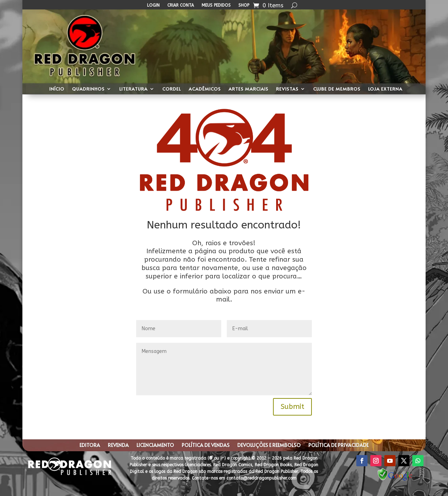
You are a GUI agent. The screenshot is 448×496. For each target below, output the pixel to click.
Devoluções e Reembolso (269, 446)
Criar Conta (181, 5)
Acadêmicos (205, 89)
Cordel (172, 89)
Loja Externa (385, 89)
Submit (292, 407)
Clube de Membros (337, 89)
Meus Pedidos (216, 5)
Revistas (287, 89)
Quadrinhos (88, 89)
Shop (244, 5)
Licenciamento (155, 446)
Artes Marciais (248, 89)
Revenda (118, 446)
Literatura (134, 89)
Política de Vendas (206, 446)
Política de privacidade (338, 446)
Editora (90, 446)
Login (153, 5)
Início (57, 89)
